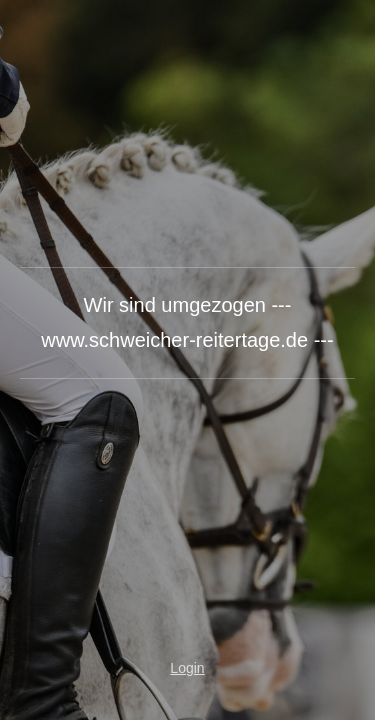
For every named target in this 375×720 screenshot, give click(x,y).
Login (187, 668)
